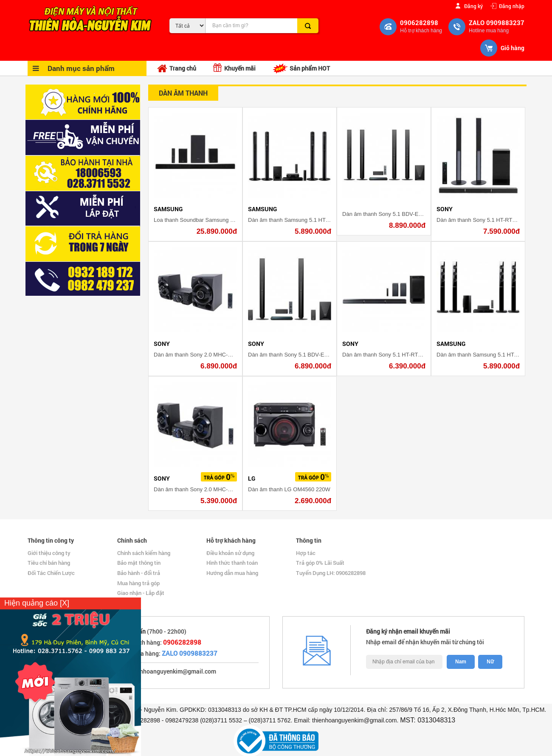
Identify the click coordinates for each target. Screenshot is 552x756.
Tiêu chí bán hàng (49, 563)
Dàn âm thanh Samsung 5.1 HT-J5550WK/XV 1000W (314, 220)
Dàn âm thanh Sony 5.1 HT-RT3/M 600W (393, 355)
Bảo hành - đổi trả (139, 573)
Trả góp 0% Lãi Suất (320, 563)
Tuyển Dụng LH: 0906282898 (331, 573)
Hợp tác (306, 553)
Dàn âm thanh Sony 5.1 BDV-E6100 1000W (396, 214)
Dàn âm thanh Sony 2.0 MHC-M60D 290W (206, 355)
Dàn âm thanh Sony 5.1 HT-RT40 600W (485, 220)
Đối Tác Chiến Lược (51, 573)
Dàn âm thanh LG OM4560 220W (289, 489)
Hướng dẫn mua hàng (232, 573)
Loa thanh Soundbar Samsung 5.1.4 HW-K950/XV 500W (223, 220)
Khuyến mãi (234, 68)
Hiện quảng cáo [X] (37, 603)
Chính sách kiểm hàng (144, 553)
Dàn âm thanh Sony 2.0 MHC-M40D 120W (206, 489)
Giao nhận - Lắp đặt (141, 593)
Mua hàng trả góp (138, 583)
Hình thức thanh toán (232, 563)
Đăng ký (473, 6)
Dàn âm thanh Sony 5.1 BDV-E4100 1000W (302, 355)
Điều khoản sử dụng (230, 553)
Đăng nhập (512, 6)
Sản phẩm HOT (301, 68)
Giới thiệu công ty (49, 553)
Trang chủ (177, 69)
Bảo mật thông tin (139, 563)
